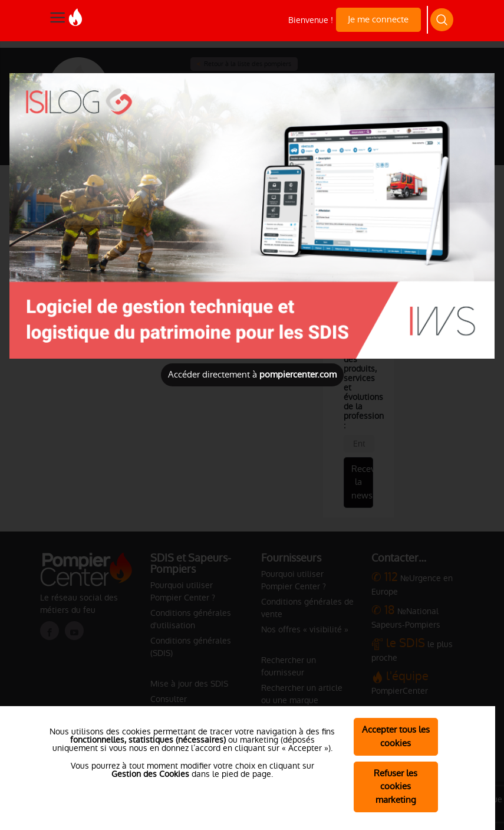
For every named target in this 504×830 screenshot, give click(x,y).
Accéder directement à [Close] (252, 374)
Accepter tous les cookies (396, 736)
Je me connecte (378, 19)
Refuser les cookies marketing (396, 787)
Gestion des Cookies (150, 774)
